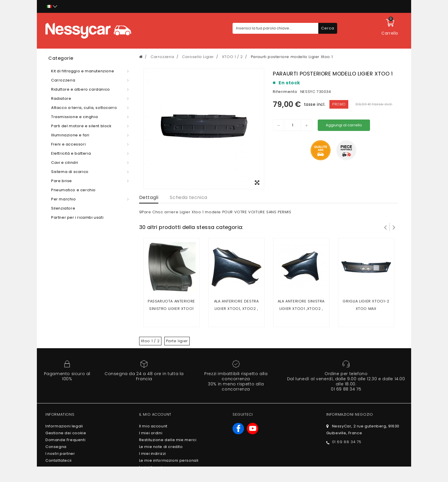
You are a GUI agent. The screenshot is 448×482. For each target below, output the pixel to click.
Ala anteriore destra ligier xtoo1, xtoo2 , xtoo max (236, 309)
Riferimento (285, 92)
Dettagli (149, 197)
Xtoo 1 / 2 (150, 341)
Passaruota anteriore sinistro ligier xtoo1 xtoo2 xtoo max (171, 309)
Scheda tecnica (188, 197)
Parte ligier (177, 341)
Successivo (394, 227)
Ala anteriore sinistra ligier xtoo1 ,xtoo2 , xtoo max (301, 309)
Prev (385, 227)
